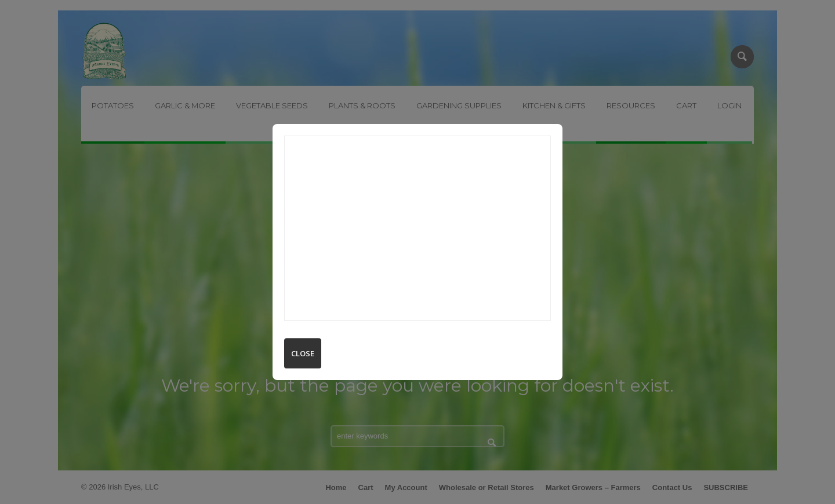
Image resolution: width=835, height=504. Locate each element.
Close (303, 353)
